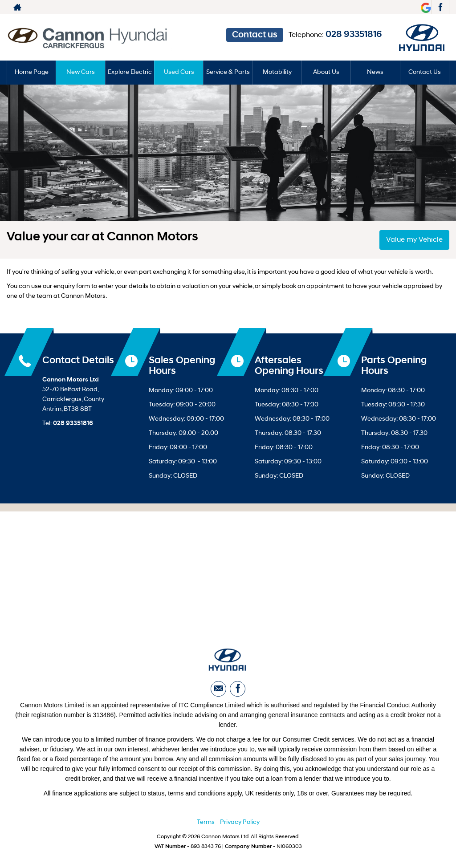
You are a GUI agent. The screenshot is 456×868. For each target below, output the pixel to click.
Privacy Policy (240, 823)
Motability (277, 72)
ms (210, 823)
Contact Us (425, 72)
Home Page (32, 72)
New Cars (81, 72)
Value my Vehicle (414, 240)
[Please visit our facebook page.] (440, 7)
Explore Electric (130, 72)
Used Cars (179, 72)
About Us (326, 72)
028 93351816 (354, 35)
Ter (201, 823)
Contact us (255, 35)
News (375, 72)
